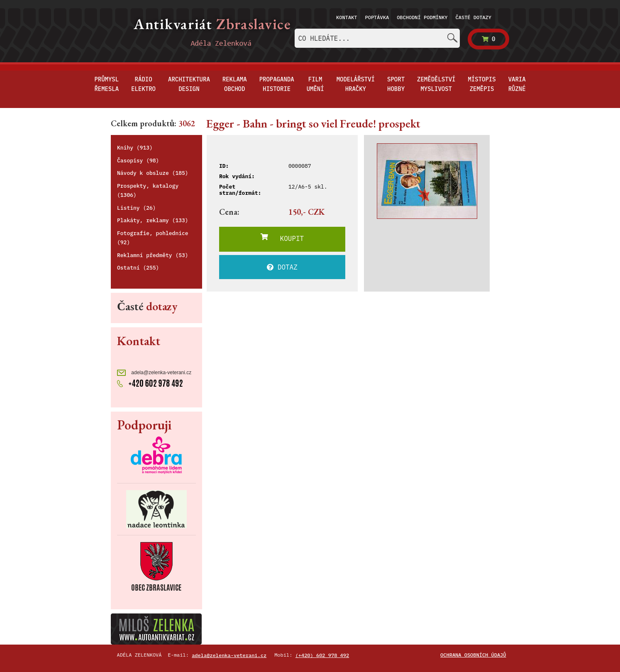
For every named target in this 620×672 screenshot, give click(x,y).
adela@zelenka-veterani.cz (154, 373)
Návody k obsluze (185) (153, 173)
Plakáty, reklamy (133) (153, 220)
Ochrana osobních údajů (473, 655)
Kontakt (347, 17)
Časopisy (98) (138, 161)
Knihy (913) (135, 148)
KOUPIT (282, 238)
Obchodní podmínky (422, 17)
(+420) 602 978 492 (322, 655)
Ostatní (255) (138, 268)
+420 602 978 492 (150, 383)
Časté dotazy (474, 17)
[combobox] (377, 38)
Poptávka (377, 17)
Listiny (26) (137, 208)
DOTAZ (282, 267)
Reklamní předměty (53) (153, 255)
